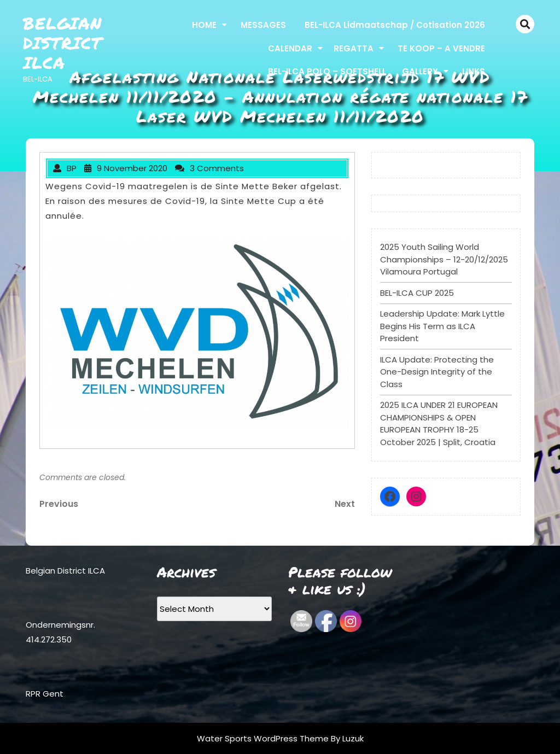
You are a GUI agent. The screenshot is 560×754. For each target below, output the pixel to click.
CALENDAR (290, 48)
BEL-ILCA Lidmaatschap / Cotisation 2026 (395, 25)
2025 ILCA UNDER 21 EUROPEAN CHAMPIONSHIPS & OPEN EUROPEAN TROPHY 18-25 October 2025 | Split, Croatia (439, 423)
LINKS (474, 71)
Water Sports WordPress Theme (264, 738)
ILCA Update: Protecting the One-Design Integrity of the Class (437, 372)
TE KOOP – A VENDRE (441, 48)
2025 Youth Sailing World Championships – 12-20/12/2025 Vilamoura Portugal (444, 259)
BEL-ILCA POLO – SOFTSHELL (327, 71)
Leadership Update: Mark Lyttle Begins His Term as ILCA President (442, 326)
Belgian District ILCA (63, 43)
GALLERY (420, 71)
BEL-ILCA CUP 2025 (417, 293)
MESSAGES (263, 25)
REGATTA (354, 48)
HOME (204, 25)
